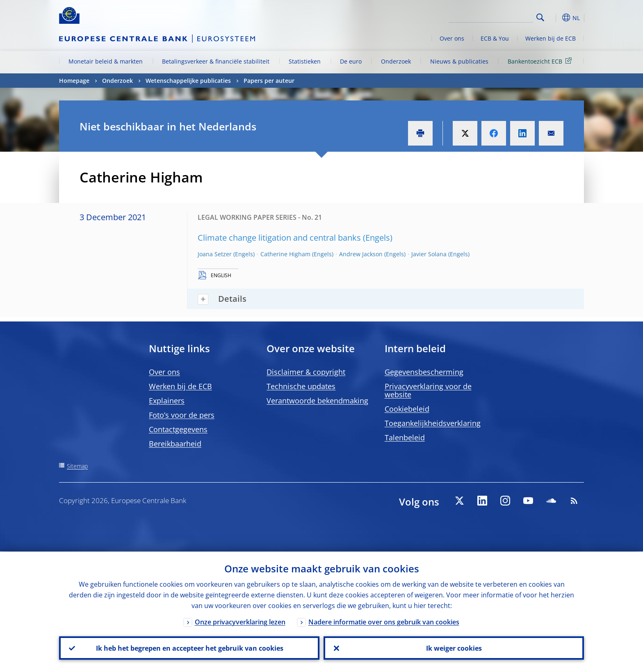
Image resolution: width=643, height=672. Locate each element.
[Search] (493, 16)
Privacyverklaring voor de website (428, 390)
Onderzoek (396, 61)
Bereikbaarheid (175, 444)
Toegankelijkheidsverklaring (433, 423)
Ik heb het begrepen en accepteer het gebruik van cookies (189, 648)
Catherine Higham (285, 254)
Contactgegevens (178, 429)
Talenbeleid (405, 437)
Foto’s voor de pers (182, 415)
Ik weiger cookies (454, 648)
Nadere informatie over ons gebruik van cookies (384, 622)
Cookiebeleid (407, 409)
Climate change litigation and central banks (279, 238)
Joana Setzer (215, 254)
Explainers (167, 401)
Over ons (452, 38)
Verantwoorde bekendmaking (317, 401)
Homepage (74, 81)
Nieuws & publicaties (459, 61)
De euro (351, 61)
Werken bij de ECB (551, 38)
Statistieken (305, 61)
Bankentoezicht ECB (541, 61)
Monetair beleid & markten (106, 61)
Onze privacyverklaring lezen (240, 622)
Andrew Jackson (361, 254)
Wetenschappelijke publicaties (188, 81)
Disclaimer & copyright (306, 372)
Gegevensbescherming (424, 372)
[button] (555, 18)
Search (540, 17)
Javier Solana (429, 254)
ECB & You (495, 38)
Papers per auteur (269, 81)
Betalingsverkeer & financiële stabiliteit (216, 61)
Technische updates (301, 386)
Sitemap (77, 466)
